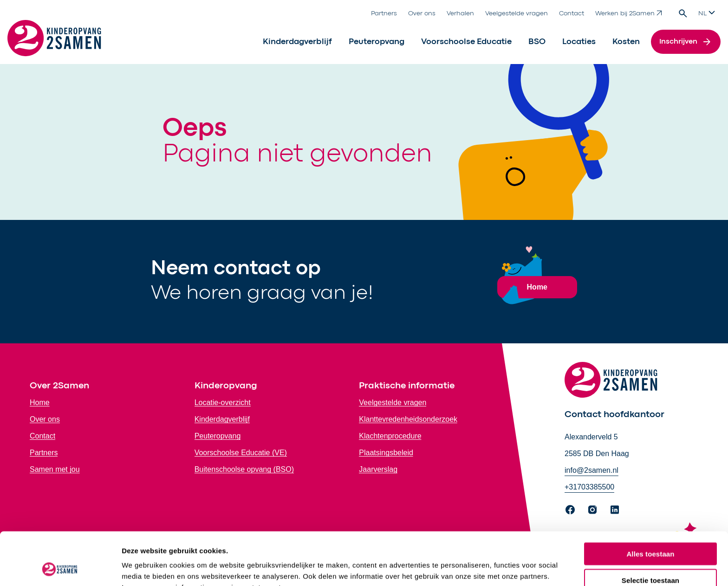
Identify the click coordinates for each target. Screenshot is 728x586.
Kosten (626, 42)
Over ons (422, 13)
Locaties (579, 42)
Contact (572, 13)
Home (40, 402)
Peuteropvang (377, 42)
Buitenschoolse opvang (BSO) (244, 469)
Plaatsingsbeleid (386, 453)
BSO (537, 42)
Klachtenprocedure (390, 436)
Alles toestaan (650, 504)
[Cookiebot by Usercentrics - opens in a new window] (60, 568)
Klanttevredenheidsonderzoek (408, 419)
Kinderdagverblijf (297, 42)
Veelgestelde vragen (517, 13)
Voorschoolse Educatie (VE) (241, 453)
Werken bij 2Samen (629, 13)
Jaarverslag (378, 469)
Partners (384, 13)
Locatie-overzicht (223, 402)
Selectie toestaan (650, 531)
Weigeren (650, 557)
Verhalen (460, 13)
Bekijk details (494, 568)
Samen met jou (55, 469)
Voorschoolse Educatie (466, 42)
